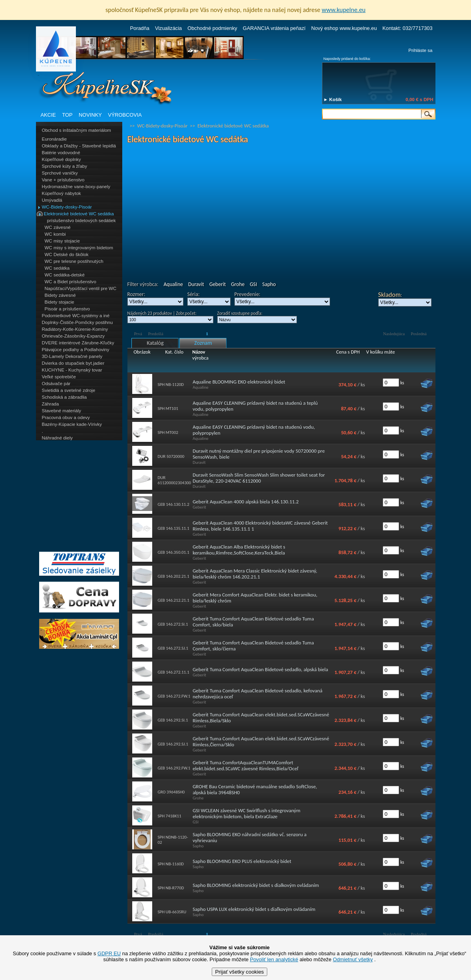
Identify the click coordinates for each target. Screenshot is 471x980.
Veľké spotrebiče (59, 377)
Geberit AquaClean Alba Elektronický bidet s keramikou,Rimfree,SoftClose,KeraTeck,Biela (239, 550)
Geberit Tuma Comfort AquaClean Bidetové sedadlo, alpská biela (260, 669)
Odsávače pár (56, 384)
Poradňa (140, 28)
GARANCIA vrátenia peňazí (274, 28)
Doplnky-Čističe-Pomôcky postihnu (78, 322)
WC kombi (55, 234)
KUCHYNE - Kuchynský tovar (72, 370)
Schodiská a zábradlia (65, 397)
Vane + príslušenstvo (63, 180)
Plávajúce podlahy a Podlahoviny (76, 350)
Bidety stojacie (60, 302)
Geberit (218, 284)
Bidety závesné (60, 295)
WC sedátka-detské (65, 275)
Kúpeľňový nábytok (62, 193)
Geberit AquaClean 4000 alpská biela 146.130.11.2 (245, 502)
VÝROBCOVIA (125, 115)
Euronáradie (55, 139)
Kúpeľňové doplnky (62, 159)
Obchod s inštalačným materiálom (77, 130)
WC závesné (58, 227)
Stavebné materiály (62, 411)
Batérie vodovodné (61, 153)
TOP (67, 115)
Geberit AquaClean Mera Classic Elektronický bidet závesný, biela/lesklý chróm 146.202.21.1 (255, 574)
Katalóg (155, 343)
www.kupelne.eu (344, 10)
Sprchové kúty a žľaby (65, 166)
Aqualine (173, 284)
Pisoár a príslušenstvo (67, 309)
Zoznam (203, 343)
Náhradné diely (57, 438)
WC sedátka (57, 268)
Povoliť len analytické (274, 959)
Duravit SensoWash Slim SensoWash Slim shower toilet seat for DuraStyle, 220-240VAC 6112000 (259, 478)
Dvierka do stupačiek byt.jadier (73, 363)
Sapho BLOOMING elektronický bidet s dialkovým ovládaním (256, 885)
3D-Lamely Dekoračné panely (72, 356)
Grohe (238, 284)
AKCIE (48, 115)
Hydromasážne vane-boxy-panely (76, 187)
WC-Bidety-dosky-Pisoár (67, 207)
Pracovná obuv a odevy (66, 417)
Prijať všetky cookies (239, 972)
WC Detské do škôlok (67, 254)
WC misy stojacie (62, 241)
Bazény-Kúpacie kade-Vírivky (72, 424)
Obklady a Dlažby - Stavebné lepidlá (79, 146)
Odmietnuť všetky (353, 959)
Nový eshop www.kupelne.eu (344, 28)
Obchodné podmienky (212, 28)
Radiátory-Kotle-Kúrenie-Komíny (75, 329)
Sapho (269, 284)
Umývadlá (52, 200)
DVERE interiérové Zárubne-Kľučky (78, 343)
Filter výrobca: (143, 284)
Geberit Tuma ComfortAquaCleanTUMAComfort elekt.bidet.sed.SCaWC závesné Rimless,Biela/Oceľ (245, 765)
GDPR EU (109, 953)
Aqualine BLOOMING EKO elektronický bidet (239, 382)
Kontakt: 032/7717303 (407, 28)
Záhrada (51, 404)
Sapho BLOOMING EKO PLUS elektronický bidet (242, 861)
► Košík (333, 99)
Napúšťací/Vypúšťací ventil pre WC (81, 288)
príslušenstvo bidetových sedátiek (81, 221)
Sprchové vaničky (60, 173)
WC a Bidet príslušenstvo (71, 282)
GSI (253, 284)
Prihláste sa (420, 50)
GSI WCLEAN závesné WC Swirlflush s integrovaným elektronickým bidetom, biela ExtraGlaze (246, 813)
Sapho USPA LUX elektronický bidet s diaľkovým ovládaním (254, 909)
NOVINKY (90, 115)
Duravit (196, 284)
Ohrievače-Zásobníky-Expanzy (73, 336)
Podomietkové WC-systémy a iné (76, 316)
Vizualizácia (168, 28)
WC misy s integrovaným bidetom (79, 248)
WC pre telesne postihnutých (74, 261)
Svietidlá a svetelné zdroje (69, 390)
